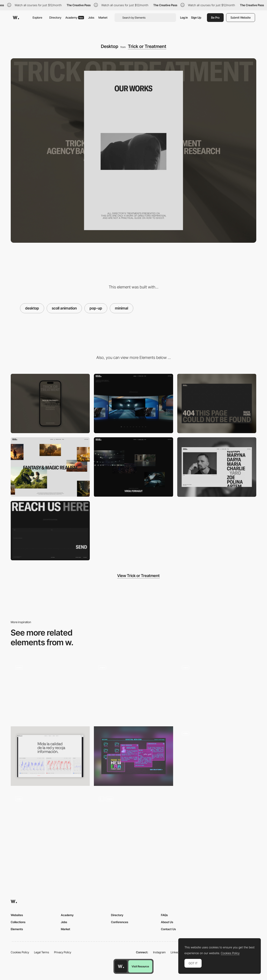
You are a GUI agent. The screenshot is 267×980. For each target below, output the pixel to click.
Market (103, 17)
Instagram (159, 952)
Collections (18, 922)
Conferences (120, 922)
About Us (167, 922)
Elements (17, 929)
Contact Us (168, 929)
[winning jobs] (133, 467)
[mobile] (50, 403)
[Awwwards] (16, 18)
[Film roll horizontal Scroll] (217, 756)
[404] (217, 404)
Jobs (91, 17)
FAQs (164, 915)
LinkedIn (176, 952)
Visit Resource (140, 966)
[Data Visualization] (50, 756)
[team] (217, 467)
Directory (55, 17)
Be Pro (215, 17)
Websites (17, 915)
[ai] (50, 467)
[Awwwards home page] (121, 966)
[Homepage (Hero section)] (50, 690)
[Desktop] (133, 756)
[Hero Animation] (50, 822)
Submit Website (241, 17)
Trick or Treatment (147, 46)
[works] (133, 403)
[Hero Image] (217, 691)
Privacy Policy (63, 952)
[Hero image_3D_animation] (133, 822)
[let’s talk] (50, 531)
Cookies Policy (20, 952)
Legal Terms (42, 952)
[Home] (133, 690)
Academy (75, 17)
